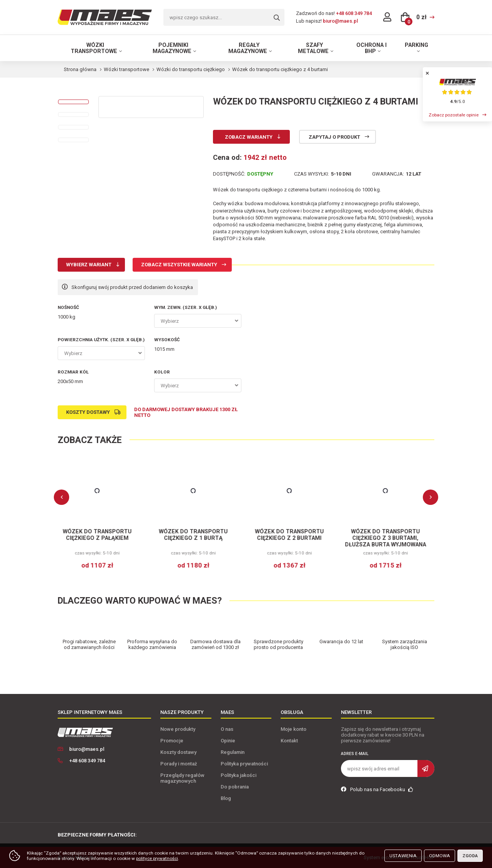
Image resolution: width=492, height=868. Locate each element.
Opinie (228, 741)
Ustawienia (403, 856)
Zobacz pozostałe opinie (454, 115)
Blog (226, 798)
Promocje (172, 741)
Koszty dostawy (88, 412)
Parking (416, 45)
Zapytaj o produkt (334, 137)
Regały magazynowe (248, 48)
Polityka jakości (239, 775)
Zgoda (470, 856)
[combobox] (198, 321)
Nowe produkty (178, 729)
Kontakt (289, 741)
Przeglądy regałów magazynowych (182, 778)
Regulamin (233, 752)
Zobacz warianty (249, 137)
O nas (227, 729)
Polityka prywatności (244, 764)
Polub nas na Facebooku (377, 789)
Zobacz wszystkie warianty (179, 265)
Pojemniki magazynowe (172, 48)
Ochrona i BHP (371, 48)
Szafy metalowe (313, 48)
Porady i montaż (179, 764)
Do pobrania (235, 787)
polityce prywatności (157, 858)
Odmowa (440, 856)
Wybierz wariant (89, 265)
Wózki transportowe (94, 48)
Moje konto (293, 729)
